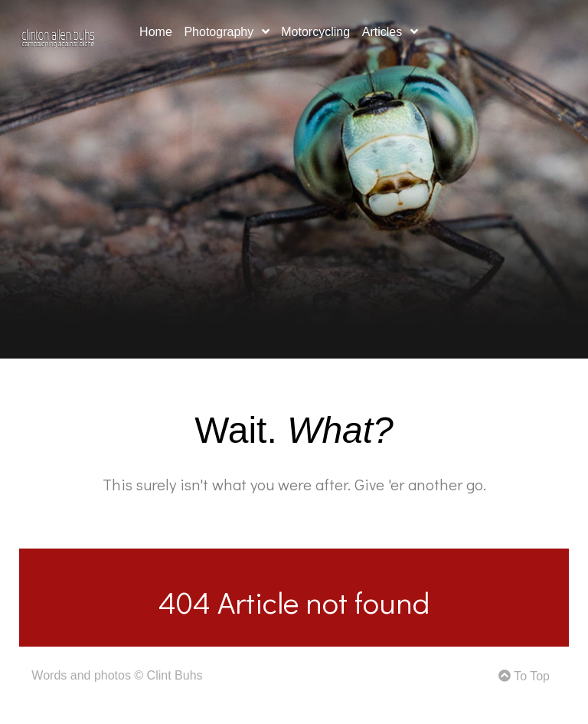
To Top (524, 676)
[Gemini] (58, 36)
